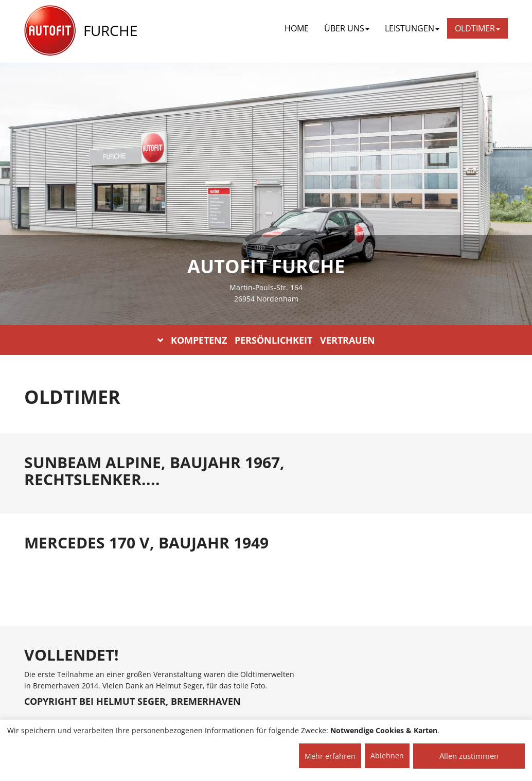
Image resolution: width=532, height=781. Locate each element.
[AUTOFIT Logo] (50, 31)
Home (297, 28)
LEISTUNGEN (412, 28)
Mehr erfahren (330, 756)
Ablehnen (387, 756)
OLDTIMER (477, 28)
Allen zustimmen (469, 756)
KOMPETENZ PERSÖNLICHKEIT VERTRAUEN (266, 340)
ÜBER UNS (347, 28)
